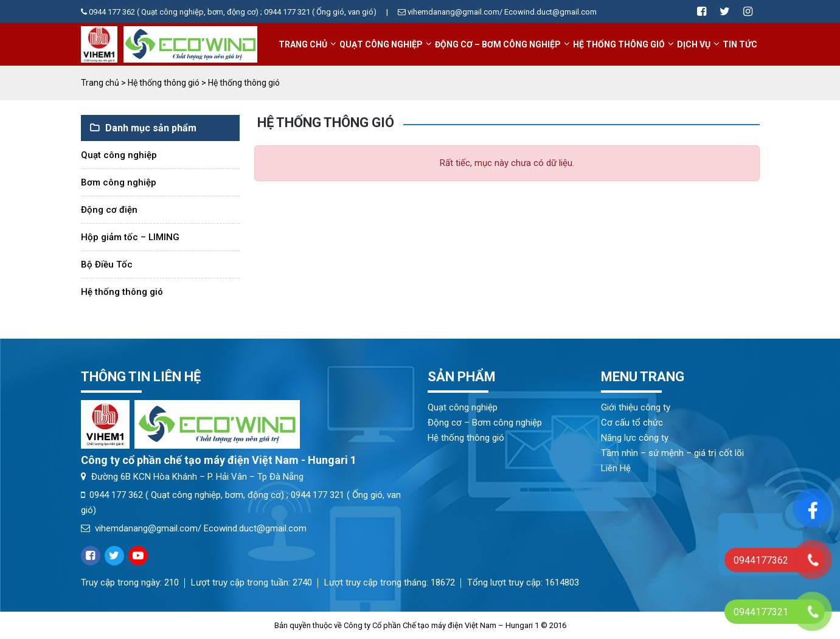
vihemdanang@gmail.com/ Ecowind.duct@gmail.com (194, 528)
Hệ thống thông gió (619, 44)
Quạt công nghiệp (381, 44)
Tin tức (740, 44)
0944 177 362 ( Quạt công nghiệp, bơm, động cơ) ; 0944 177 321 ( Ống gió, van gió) (229, 12)
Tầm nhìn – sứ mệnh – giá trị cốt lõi (672, 453)
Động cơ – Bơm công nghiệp (498, 44)
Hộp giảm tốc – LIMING (130, 237)
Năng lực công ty (635, 438)
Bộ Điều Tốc (107, 264)
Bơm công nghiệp (119, 182)
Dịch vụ (694, 44)
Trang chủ (303, 44)
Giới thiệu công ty (636, 407)
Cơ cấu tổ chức (632, 423)
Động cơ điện (109, 210)
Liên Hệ (616, 468)
